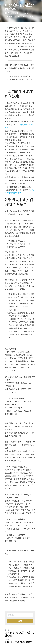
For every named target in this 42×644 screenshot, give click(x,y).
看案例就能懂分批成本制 (26, 121)
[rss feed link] (18, 631)
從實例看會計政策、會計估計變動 (21, 616)
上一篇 (7, 611)
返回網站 (8, 630)
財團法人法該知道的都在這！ (21, 624)
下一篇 (7, 621)
